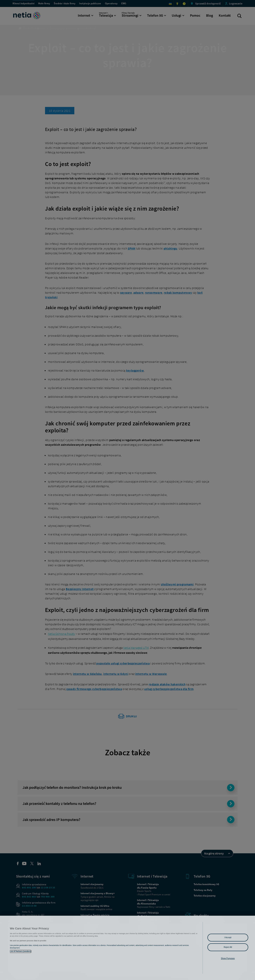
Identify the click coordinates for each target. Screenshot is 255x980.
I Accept (228, 937)
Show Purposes (228, 958)
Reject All (228, 947)
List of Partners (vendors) (20, 951)
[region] (127, 948)
